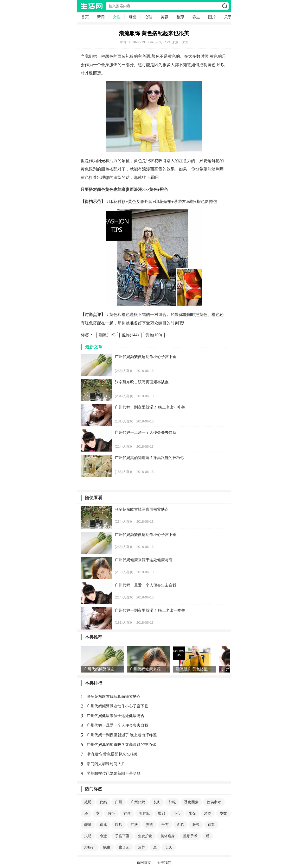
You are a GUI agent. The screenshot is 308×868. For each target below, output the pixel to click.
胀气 (196, 825)
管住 (127, 813)
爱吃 (208, 813)
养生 (196, 17)
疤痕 (107, 847)
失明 (88, 836)
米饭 (192, 813)
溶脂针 (90, 847)
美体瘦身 (168, 836)
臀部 (161, 813)
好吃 (172, 802)
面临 (180, 825)
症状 (134, 825)
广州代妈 (138, 802)
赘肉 (150, 825)
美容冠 (144, 813)
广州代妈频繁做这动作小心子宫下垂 (117, 706)
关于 (228, 17)
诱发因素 (191, 802)
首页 (85, 17)
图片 (212, 17)
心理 (148, 17)
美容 (164, 17)
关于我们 (164, 863)
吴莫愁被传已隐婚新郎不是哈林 (114, 773)
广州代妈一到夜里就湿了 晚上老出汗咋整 (122, 735)
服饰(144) (130, 335)
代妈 (103, 802)
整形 (180, 17)
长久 (169, 847)
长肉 (157, 802)
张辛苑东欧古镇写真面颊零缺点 (114, 696)
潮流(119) (107, 335)
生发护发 (145, 836)
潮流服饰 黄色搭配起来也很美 (112, 754)
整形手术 (190, 836)
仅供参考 (214, 802)
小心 (177, 813)
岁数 (223, 813)
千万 (165, 825)
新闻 (101, 17)
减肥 (88, 802)
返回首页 (144, 863)
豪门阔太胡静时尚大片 (106, 764)
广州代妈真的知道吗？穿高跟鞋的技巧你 (121, 745)
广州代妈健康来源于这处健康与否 (115, 716)
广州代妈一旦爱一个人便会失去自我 (117, 725)
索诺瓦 (124, 847)
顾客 (211, 825)
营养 (141, 847)
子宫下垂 (122, 836)
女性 (117, 17)
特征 (111, 813)
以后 (119, 825)
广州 (119, 802)
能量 (88, 825)
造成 (103, 825)
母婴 (133, 17)
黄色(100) (154, 335)
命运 (103, 836)
